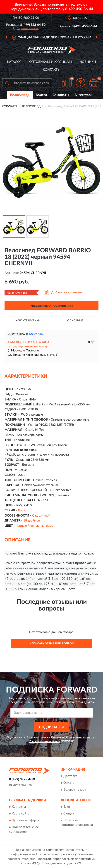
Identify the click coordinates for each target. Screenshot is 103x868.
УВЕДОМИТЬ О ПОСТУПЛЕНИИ (51, 306)
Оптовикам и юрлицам (50, 62)
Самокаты (61, 95)
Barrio (22, 510)
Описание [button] (75, 321)
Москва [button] (36, 335)
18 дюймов (32, 521)
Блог (67, 807)
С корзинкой (41, 516)
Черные (21, 526)
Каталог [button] (14, 62)
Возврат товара (75, 790)
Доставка (70, 776)
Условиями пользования (44, 741)
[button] (26, 28)
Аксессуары (84, 95)
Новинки (88, 62)
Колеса (41, 95)
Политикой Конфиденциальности (73, 737)
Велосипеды (20, 95)
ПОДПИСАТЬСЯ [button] (51, 727)
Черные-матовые (41, 526)
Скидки (69, 814)
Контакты (52, 70)
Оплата (69, 783)
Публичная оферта (25, 820)
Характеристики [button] (28, 321)
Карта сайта (21, 814)
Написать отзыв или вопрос (52, 643)
